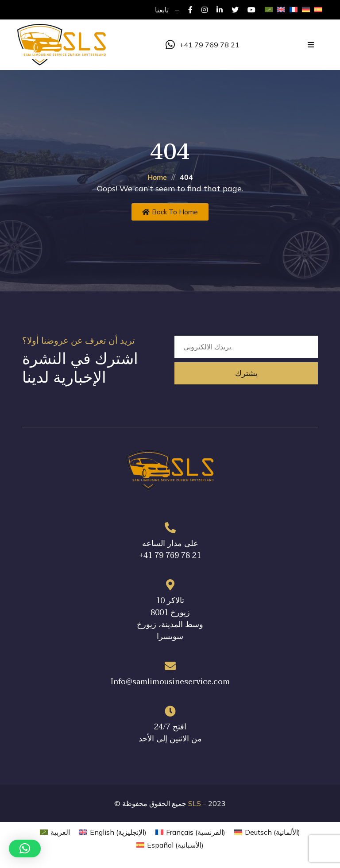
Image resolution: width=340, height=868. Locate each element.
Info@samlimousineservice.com (170, 682)
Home (157, 177)
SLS (195, 803)
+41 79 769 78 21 (203, 45)
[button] (25, 849)
